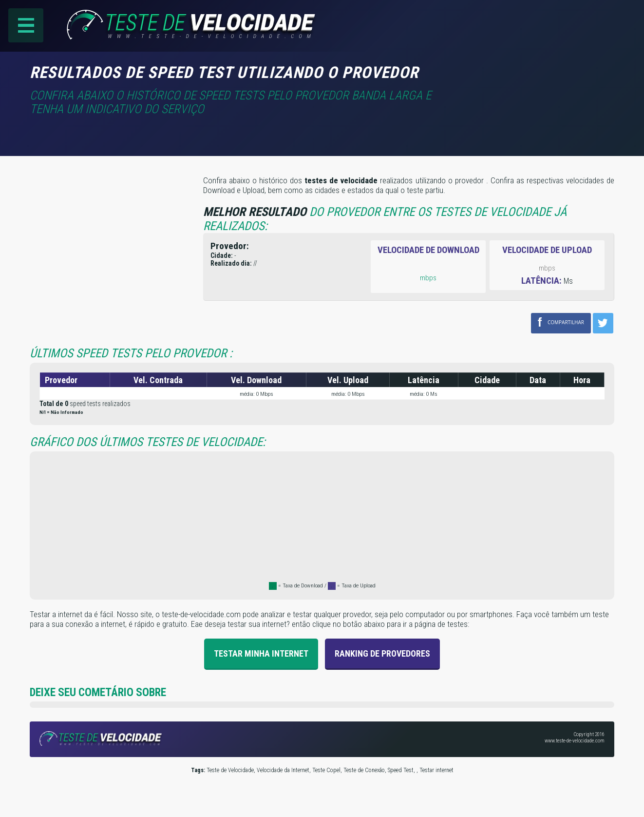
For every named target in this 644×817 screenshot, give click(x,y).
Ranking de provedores (382, 653)
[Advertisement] (532, 78)
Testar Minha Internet (261, 653)
